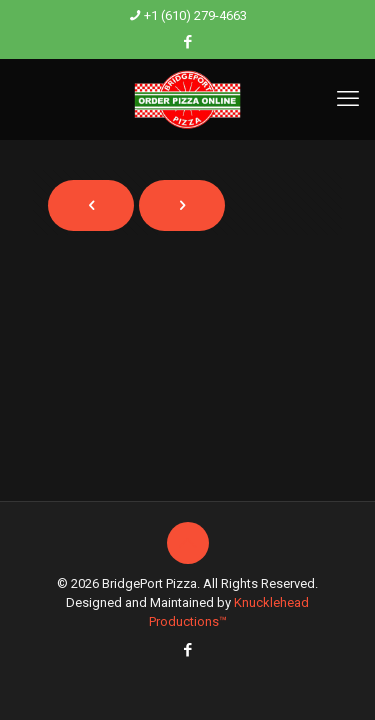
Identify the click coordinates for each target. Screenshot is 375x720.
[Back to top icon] (188, 543)
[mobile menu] (348, 99)
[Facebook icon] (188, 42)
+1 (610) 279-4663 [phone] (195, 15)
